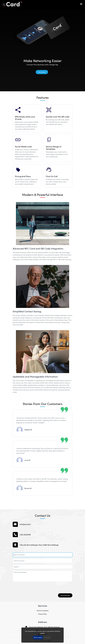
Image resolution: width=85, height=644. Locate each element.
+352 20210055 (25, 535)
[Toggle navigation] (81, 4)
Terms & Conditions (42, 611)
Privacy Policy (42, 614)
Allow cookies (38, 637)
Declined (47, 637)
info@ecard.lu (25, 524)
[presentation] (26, 587)
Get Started (42, 72)
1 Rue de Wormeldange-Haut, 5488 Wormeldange (44, 627)
